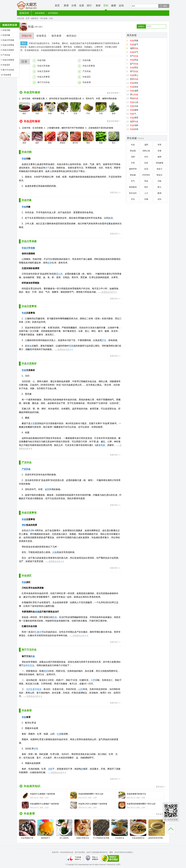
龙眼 (50, 769)
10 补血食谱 (6, 75)
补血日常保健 (44, 66)
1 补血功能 (5, 30)
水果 (33, 423)
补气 (47, 168)
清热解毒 (160, 163)
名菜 (82, 6)
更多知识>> (161, 787)
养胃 (160, 145)
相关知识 (71, 36)
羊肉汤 (38, 689)
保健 (37, 612)
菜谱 (66, 6)
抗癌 (146, 163)
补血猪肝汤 (120, 829)
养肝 (134, 79)
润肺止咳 (146, 151)
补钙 (146, 157)
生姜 (33, 689)
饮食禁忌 (41, 36)
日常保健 (30, 248)
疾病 (55, 617)
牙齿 (104, 340)
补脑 (146, 199)
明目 (134, 68)
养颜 (134, 41)
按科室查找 (40, 13)
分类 (74, 6)
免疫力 (160, 169)
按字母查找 (53, 13)
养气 (134, 71)
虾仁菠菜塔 (64, 829)
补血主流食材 (44, 71)
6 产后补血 (5, 55)
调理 (134, 118)
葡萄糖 (102, 445)
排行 (89, 6)
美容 (134, 87)
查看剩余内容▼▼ (109, 292)
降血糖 (133, 175)
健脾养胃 (133, 169)
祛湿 (146, 169)
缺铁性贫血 (29, 665)
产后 (24, 469)
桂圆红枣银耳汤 (83, 829)
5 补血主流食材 (7, 50)
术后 (133, 199)
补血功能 (41, 60)
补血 (24, 159)
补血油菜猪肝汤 (138, 829)
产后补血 (87, 71)
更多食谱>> (161, 814)
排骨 (36, 749)
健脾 (47, 489)
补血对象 (87, 60)
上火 (146, 193)
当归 (28, 689)
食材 (98, 6)
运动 (121, 6)
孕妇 (24, 525)
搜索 (165, 6)
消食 (160, 181)
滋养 (134, 121)
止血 (134, 102)
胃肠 (71, 346)
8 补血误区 (5, 65)
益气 (134, 44)
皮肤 (50, 263)
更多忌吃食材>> (114, 121)
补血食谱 (87, 82)
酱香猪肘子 (46, 829)
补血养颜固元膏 (27, 829)
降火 (160, 187)
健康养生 (35, 18)
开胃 (133, 163)
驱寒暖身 (133, 187)
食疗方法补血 (44, 82)
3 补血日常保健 (7, 40)
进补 (160, 199)
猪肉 (46, 671)
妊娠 (55, 552)
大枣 (93, 680)
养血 (134, 60)
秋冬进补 (133, 193)
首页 (57, 6)
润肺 (134, 125)
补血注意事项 (89, 66)
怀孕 (30, 530)
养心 (134, 75)
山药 (80, 689)
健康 (114, 6)
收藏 (141, 26)
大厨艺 (27, 6)
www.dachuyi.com (85, 865)
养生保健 (44, 18)
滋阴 (134, 48)
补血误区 (87, 77)
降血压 (160, 175)
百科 (106, 7)
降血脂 (133, 151)
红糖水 (38, 632)
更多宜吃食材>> (114, 93)
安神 (134, 129)
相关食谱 (56, 36)
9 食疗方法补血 (7, 70)
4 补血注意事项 (7, 45)
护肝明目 (146, 175)
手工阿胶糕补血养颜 (101, 829)
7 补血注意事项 (7, 60)
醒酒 (160, 193)
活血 (134, 106)
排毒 (160, 151)
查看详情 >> (115, 193)
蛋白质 (59, 274)
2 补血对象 (5, 35)
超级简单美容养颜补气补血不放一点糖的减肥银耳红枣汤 (157, 829)
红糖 (59, 734)
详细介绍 (26, 36)
